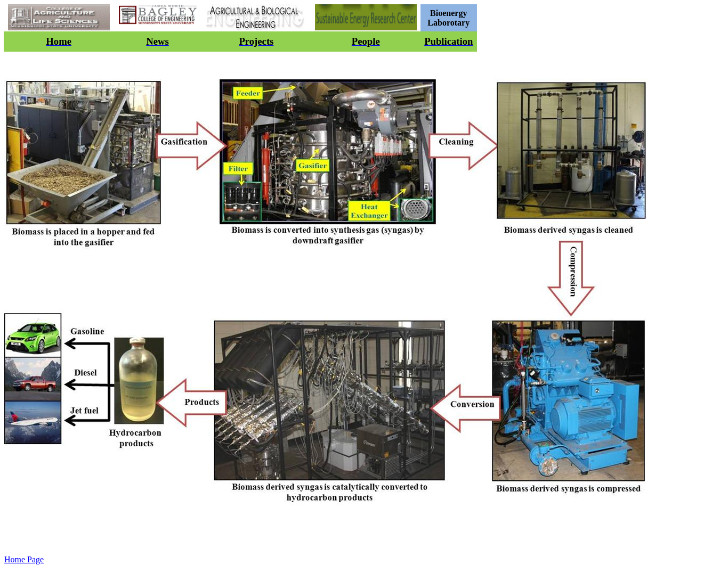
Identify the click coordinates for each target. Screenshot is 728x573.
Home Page (24, 559)
